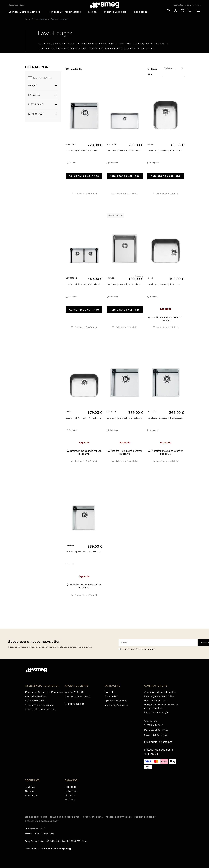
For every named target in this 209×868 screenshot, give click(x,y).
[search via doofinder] (168, 11)
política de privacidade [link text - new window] (144, 649)
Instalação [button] (36, 104)
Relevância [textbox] (170, 68)
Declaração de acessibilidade (42, 821)
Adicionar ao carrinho (84, 176)
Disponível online (43, 78)
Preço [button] (32, 85)
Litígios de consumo (36, 817)
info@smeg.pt (66, 848)
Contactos (178, 5)
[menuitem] (25, 12)
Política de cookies (145, 817)
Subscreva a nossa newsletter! (34, 641)
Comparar (73, 163)
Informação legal (93, 817)
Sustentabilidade (16, 5)
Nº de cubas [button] (36, 114)
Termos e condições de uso (65, 817)
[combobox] (173, 68)
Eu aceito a (138, 649)
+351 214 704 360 (43, 848)
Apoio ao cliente (193, 5)
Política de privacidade (119, 817)
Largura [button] (34, 95)
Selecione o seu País (34, 828)
